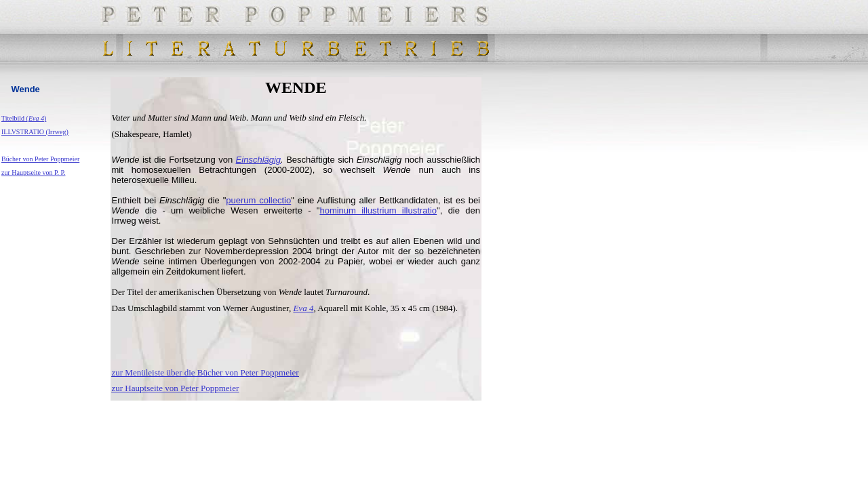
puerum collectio (258, 200)
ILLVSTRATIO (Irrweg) (35, 132)
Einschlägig (259, 160)
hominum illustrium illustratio (378, 210)
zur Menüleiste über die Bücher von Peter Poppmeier (205, 372)
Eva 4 (303, 308)
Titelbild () (24, 118)
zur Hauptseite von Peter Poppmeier (176, 388)
